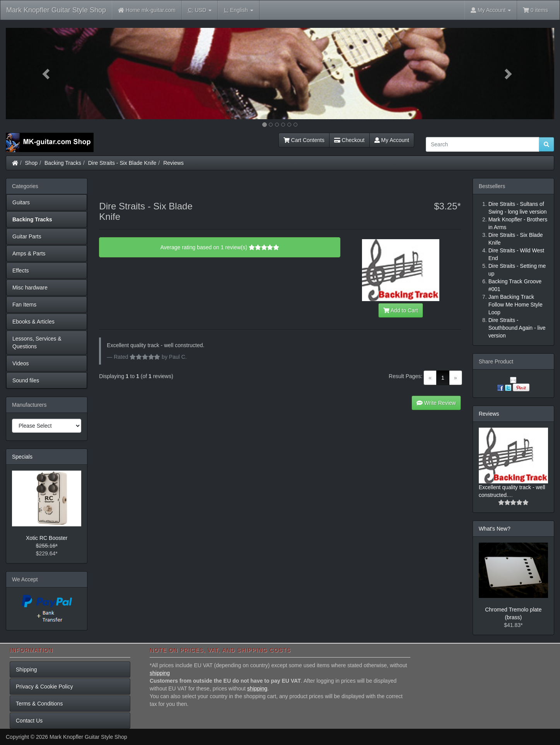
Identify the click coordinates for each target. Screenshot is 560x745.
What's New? (495, 529)
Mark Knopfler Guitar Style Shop (56, 10)
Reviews (173, 163)
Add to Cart (401, 310)
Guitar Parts (27, 236)
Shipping (26, 670)
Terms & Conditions (39, 704)
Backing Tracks (63, 163)
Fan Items (24, 305)
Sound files (26, 380)
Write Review (436, 403)
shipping (160, 673)
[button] (47, 74)
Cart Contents (304, 140)
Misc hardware (30, 288)
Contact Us (29, 721)
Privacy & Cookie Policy (44, 687)
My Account (392, 140)
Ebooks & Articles (33, 322)
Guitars (21, 202)
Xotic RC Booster (47, 538)
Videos (21, 363)
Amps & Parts (29, 253)
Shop (32, 163)
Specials (22, 457)
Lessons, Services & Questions (37, 343)
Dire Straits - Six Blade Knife (122, 163)
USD (200, 10)
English (238, 10)
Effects (21, 271)
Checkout (349, 140)
